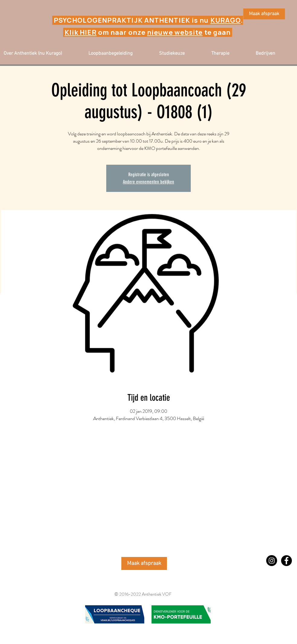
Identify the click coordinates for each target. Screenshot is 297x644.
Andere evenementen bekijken (148, 182)
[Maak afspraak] (264, 14)
